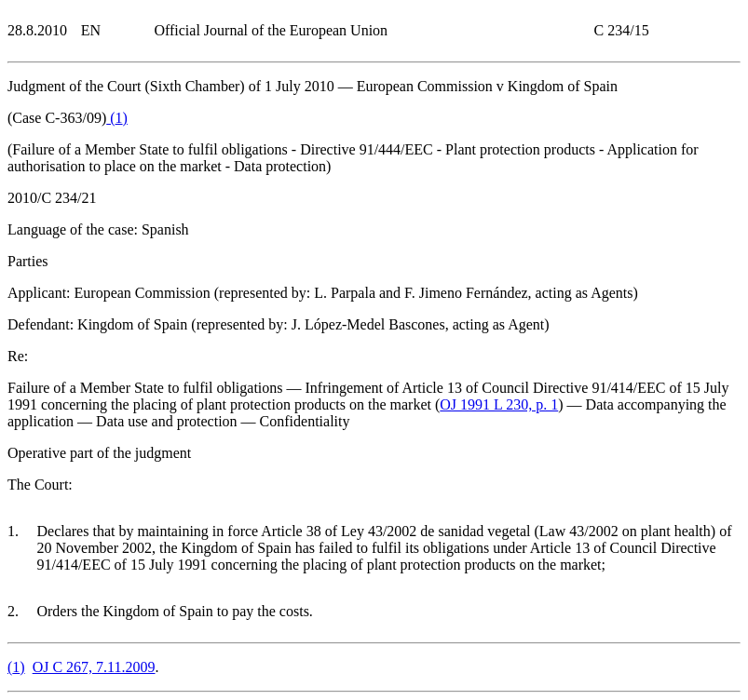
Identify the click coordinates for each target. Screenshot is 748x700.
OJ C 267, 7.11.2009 (94, 667)
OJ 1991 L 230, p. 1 (499, 404)
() (117, 118)
